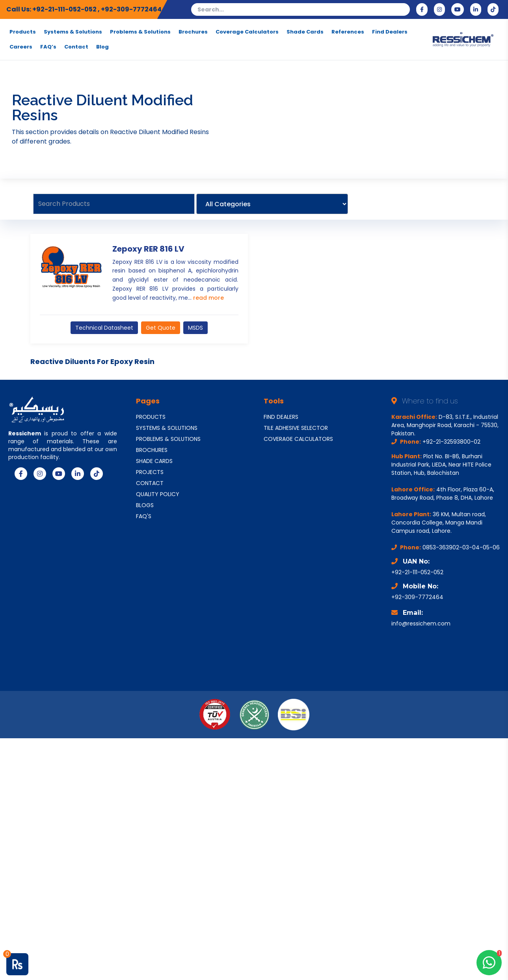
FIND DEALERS (281, 417)
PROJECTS (150, 472)
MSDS (195, 328)
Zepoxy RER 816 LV (148, 249)
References (348, 32)
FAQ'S (144, 516)
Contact (76, 47)
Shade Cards (305, 32)
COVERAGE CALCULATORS (298, 439)
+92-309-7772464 (131, 9)
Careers (21, 47)
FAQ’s (48, 47)
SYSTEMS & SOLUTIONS (167, 428)
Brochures (193, 32)
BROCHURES (152, 450)
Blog (102, 47)
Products (23, 32)
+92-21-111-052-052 (65, 9)
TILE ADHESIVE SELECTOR (296, 428)
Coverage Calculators (247, 32)
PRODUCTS (151, 417)
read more (208, 298)
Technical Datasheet (104, 328)
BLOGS (145, 505)
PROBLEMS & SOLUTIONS (168, 439)
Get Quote (161, 328)
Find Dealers (390, 32)
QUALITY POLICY (158, 494)
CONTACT (150, 483)
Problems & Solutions (140, 32)
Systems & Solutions (73, 32)
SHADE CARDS (154, 461)
